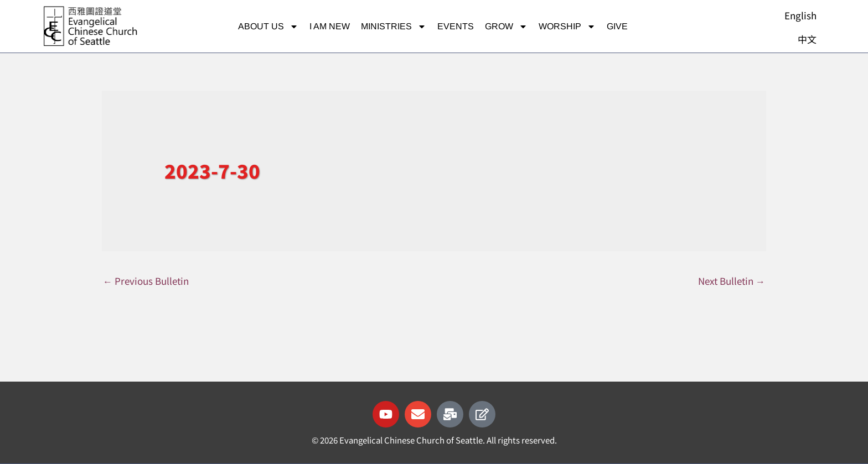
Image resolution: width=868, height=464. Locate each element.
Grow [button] (506, 27)
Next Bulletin (732, 281)
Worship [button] (567, 27)
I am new (330, 26)
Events (456, 26)
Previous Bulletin (146, 281)
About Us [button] (268, 27)
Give (617, 26)
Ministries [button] (394, 27)
